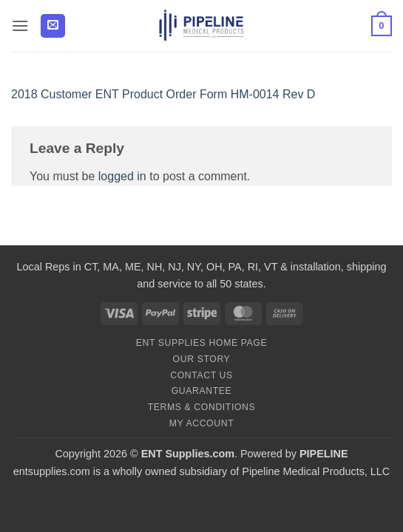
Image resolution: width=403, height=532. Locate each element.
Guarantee (202, 391)
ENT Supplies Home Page (202, 343)
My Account (201, 423)
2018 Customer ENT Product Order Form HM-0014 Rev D (163, 94)
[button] (20, 25)
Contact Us (201, 375)
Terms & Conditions (202, 407)
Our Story (202, 359)
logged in (122, 176)
